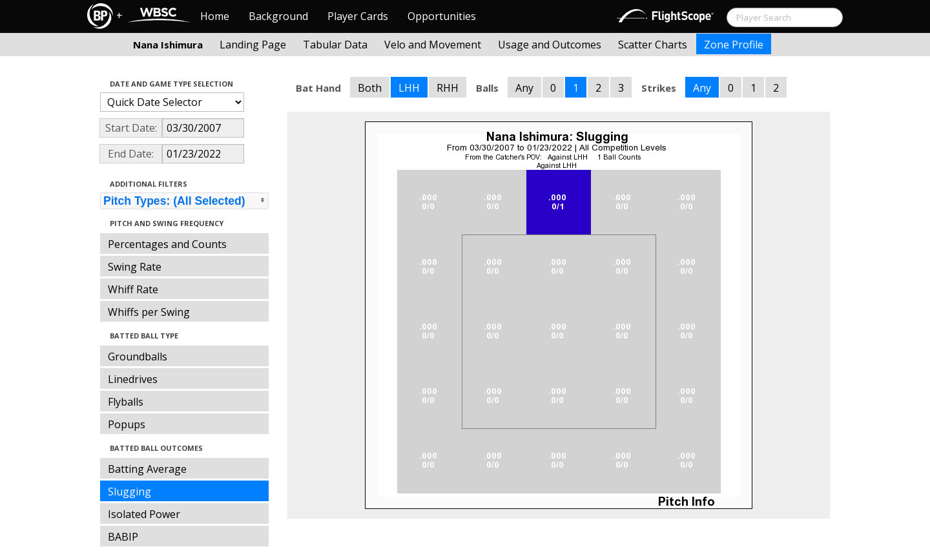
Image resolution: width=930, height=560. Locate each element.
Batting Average (147, 469)
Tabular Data (335, 45)
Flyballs (126, 402)
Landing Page (253, 45)
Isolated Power (144, 514)
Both (370, 88)
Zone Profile (734, 45)
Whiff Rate (133, 289)
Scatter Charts (653, 45)
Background (278, 16)
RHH (448, 88)
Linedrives (133, 379)
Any (524, 88)
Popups (127, 424)
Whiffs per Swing (149, 312)
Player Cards (358, 16)
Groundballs (138, 357)
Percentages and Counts (167, 244)
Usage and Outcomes (550, 45)
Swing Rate (135, 267)
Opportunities (442, 16)
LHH (409, 88)
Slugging (129, 492)
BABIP (123, 537)
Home (215, 16)
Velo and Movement (433, 45)
